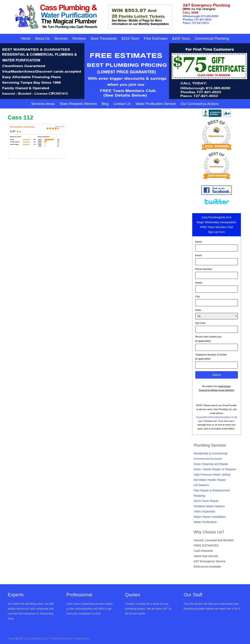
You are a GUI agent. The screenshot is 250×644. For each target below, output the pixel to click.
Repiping (199, 496)
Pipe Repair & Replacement (212, 490)
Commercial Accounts (208, 459)
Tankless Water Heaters (209, 506)
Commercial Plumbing (212, 39)
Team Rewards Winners (78, 104)
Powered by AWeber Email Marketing (217, 390)
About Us (42, 39)
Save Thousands (104, 39)
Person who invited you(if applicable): (208, 339)
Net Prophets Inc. (79, 638)
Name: (199, 242)
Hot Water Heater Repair (210, 480)
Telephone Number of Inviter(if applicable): (211, 357)
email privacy (225, 386)
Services (61, 39)
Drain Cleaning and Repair (211, 464)
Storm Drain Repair (206, 501)
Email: (199, 255)
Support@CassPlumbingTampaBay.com (215, 417)
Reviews (79, 39)
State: (198, 310)
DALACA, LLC (41, 638)
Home (26, 39)
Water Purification (205, 522)
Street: (199, 283)
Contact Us (122, 104)
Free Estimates (156, 39)
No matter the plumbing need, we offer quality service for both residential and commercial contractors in (31, 609)
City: (198, 296)
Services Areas (43, 104)
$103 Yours (130, 39)
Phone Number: (204, 269)
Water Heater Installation (210, 517)
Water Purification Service (156, 104)
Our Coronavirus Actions (200, 104)
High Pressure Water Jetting (212, 474)
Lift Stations (201, 485)
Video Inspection (205, 511)
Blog (105, 104)
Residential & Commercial (211, 453)
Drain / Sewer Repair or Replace (215, 469)
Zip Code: (201, 323)
